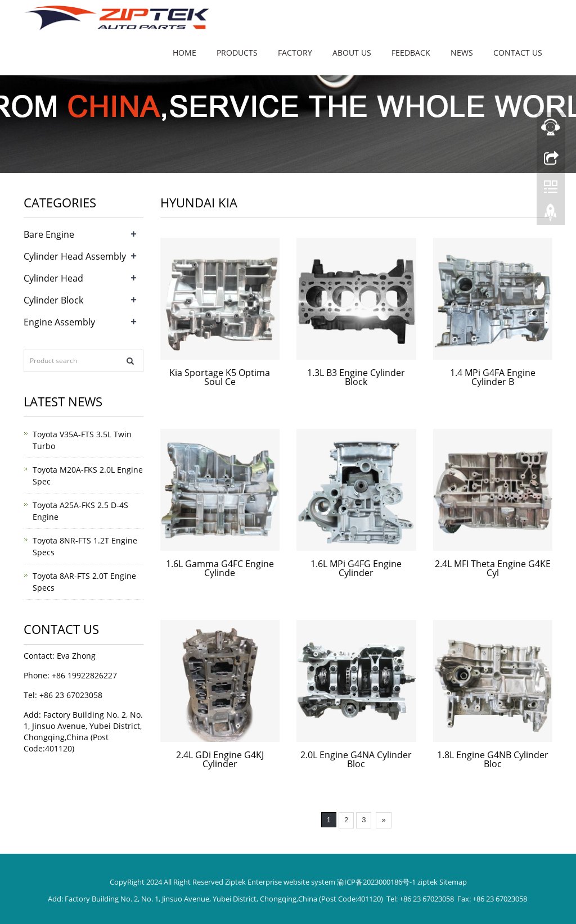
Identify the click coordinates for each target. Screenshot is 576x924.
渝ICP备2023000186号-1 (376, 882)
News (462, 53)
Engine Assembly (59, 322)
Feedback (411, 53)
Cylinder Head (53, 278)
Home (184, 53)
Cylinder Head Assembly (75, 256)
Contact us (518, 53)
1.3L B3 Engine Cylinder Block (356, 377)
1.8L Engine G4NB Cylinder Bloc (493, 759)
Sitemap (453, 882)
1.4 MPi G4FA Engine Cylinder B (493, 377)
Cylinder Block (53, 300)
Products (237, 53)
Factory (295, 53)
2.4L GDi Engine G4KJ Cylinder (220, 759)
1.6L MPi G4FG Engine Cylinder (356, 568)
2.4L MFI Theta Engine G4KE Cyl (493, 568)
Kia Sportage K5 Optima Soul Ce (220, 377)
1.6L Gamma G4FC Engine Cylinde (220, 568)
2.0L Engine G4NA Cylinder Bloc (356, 759)
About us (352, 53)
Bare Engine (49, 234)
